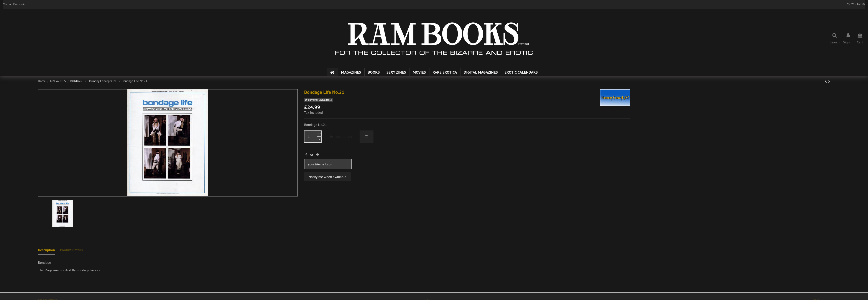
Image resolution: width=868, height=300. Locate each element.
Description (46, 250)
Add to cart (340, 137)
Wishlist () (856, 4)
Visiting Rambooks (14, 4)
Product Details (71, 250)
